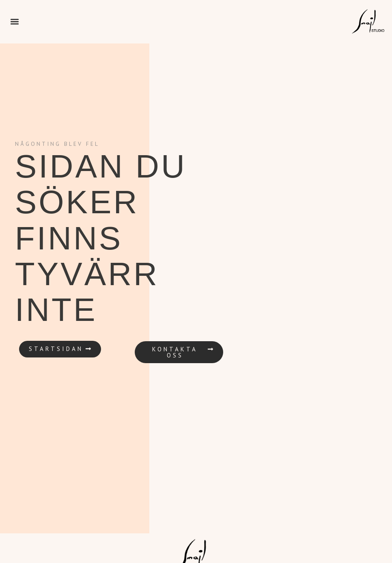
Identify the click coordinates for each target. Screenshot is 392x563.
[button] (14, 22)
